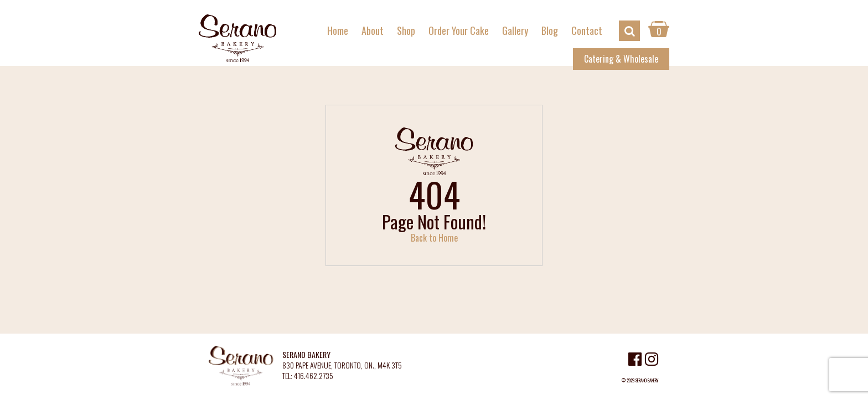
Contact (587, 30)
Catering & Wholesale (621, 59)
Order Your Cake (459, 30)
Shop (406, 30)
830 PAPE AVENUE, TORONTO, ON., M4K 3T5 (342, 365)
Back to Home (434, 238)
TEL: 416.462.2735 (308, 376)
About (373, 30)
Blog (550, 30)
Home (338, 30)
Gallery (515, 30)
